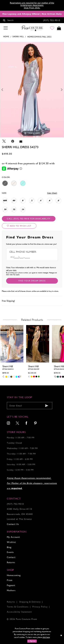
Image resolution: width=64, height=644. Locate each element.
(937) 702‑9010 (15, 504)
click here (46, 637)
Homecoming (14, 575)
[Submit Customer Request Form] (32, 281)
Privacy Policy (40, 607)
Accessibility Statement (19, 612)
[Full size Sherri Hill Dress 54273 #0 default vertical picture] (32, 90)
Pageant (11, 585)
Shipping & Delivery (30, 602)
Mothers (11, 590)
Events (10, 552)
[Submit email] (47, 406)
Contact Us (13, 524)
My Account (13, 537)
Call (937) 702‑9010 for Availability (29, 219)
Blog (9, 547)
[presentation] (12, 344)
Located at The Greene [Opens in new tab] (19, 519)
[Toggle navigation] (6, 28)
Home (6, 37)
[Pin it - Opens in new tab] (13, 141)
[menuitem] (9, 424)
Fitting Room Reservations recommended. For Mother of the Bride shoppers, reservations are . (32, 483)
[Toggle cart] (59, 28)
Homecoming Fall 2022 (39, 37)
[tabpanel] (32, 90)
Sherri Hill (18, 37)
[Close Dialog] (61, 635)
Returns (11, 562)
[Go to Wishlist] (52, 28)
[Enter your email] (30, 406)
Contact (11, 557)
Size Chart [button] (52, 193)
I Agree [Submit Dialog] (32, 641)
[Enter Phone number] (24, 257)
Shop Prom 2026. (32, 8)
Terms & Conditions (18, 607)
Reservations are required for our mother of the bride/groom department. (32, 4)
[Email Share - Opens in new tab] (21, 141)
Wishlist (11, 542)
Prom (10, 580)
